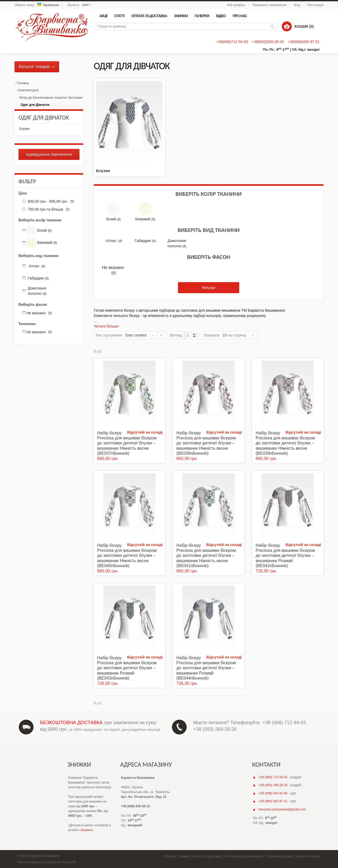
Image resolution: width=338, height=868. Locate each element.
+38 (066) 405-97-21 (273, 801)
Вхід (297, 5)
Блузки (103, 171)
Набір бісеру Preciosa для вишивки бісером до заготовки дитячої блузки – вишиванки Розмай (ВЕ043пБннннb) (127, 668)
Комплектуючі (28, 90)
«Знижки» (86, 830)
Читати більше (106, 326)
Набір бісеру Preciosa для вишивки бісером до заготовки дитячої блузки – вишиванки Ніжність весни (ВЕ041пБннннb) (206, 556)
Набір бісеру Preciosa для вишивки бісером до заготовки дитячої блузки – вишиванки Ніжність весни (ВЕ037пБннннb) (127, 443)
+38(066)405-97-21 (304, 42)
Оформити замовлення (270, 5)
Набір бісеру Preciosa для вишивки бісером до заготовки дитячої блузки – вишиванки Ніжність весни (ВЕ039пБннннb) (285, 443)
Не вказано (114, 270)
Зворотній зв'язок (308, 856)
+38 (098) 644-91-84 (273, 793)
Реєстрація (315, 5)
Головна (23, 83)
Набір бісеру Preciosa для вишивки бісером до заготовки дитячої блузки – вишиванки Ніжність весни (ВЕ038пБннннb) (206, 443)
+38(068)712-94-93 (232, 42)
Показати (212, 335)
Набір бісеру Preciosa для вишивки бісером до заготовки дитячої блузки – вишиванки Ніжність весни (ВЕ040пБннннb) (127, 556)
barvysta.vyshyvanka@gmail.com (282, 809)
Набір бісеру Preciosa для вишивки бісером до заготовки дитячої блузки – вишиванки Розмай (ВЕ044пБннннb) (206, 668)
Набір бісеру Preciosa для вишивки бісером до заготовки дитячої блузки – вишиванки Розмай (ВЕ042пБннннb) (285, 556)
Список (195, 335)
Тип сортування (109, 335)
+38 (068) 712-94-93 (284, 723)
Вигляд (176, 335)
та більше (48, 209)
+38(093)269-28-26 (268, 42)
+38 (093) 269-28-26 (215, 729)
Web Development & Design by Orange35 (47, 862)
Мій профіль (236, 5)
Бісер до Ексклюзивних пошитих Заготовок (51, 98)
